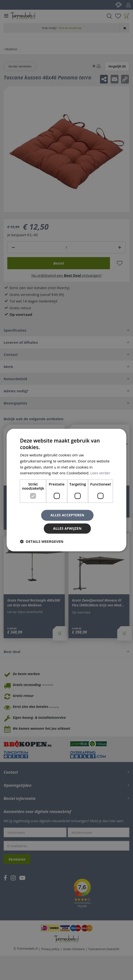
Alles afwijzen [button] (67, 528)
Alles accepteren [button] (67, 515)
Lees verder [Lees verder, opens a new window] (100, 473)
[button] (42, 541)
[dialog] (66, 490)
